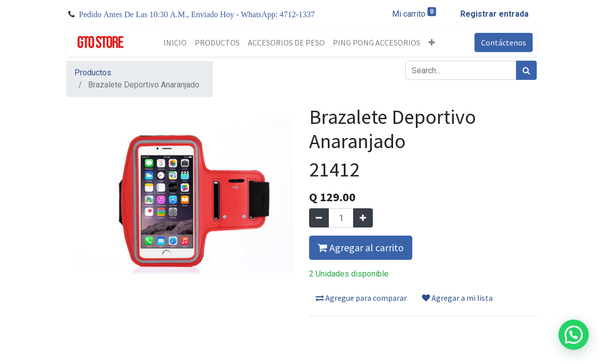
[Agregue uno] (363, 218)
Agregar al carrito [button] (361, 247)
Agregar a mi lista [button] (457, 298)
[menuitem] (175, 42)
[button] (432, 42)
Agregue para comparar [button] (361, 298)
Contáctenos (504, 42)
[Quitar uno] (319, 218)
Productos (93, 73)
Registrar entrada (494, 14)
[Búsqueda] (526, 70)
